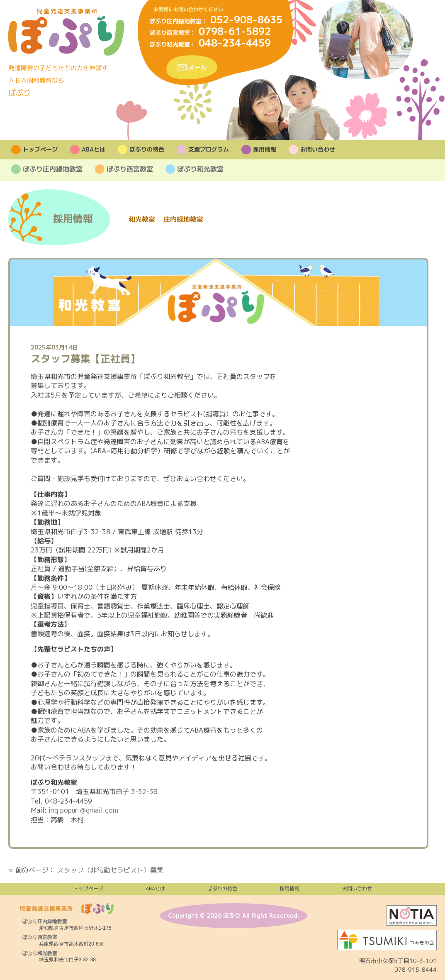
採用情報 (264, 150)
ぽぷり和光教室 (170, 44)
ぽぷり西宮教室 (170, 33)
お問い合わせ (317, 150)
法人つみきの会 (387, 940)
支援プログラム (208, 150)
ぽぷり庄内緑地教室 (175, 21)
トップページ (40, 150)
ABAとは (93, 150)
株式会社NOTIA (412, 915)
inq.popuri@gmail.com (83, 810)
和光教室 (142, 219)
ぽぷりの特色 (146, 150)
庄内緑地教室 (183, 219)
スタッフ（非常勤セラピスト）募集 (110, 870)
